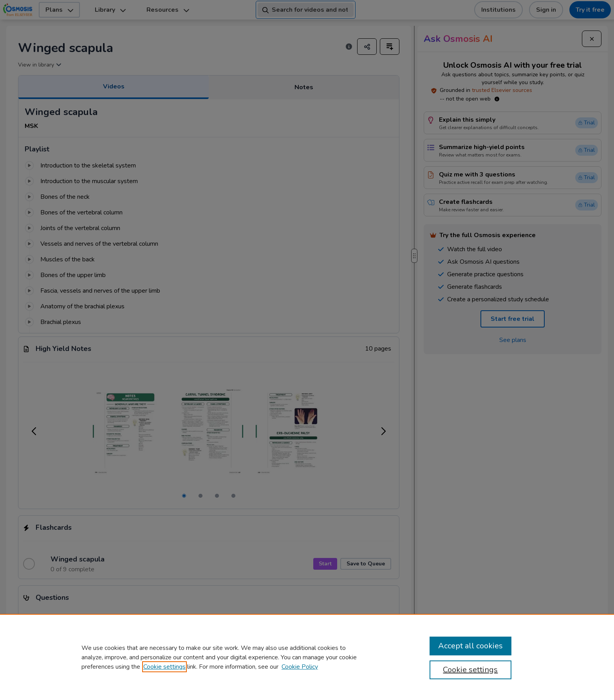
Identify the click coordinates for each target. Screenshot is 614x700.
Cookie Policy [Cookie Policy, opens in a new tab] (300, 667)
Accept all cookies (470, 646)
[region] (307, 657)
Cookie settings (164, 667)
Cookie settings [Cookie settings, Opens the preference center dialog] (470, 670)
